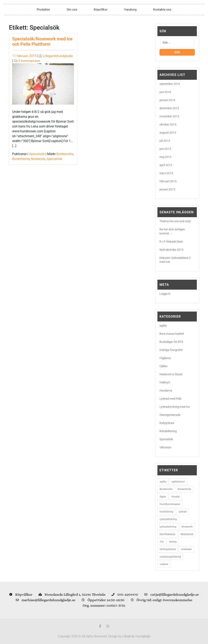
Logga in (165, 294)
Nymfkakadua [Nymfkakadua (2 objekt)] (167, 534)
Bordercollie (65, 154)
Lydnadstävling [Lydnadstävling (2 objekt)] (168, 527)
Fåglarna (165, 358)
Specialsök (37, 154)
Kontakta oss (162, 10)
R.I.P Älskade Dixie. (171, 242)
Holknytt (165, 382)
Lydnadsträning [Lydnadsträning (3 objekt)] (168, 519)
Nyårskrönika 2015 (171, 250)
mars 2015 (166, 173)
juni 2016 (165, 92)
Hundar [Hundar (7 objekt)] (176, 497)
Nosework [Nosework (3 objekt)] (187, 527)
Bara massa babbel (172, 334)
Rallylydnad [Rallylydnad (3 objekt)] (187, 534)
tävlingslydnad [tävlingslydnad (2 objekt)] (168, 549)
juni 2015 (165, 149)
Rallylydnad (167, 423)
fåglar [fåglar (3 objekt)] (163, 497)
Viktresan (165, 447)
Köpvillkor (101, 10)
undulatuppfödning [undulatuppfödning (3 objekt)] (170, 557)
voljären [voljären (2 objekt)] (164, 564)
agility (163, 326)
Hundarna (166, 390)
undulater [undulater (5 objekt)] (186, 549)
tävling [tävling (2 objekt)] (173, 542)
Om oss (72, 10)
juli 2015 (165, 141)
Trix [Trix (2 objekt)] (162, 542)
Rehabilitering (168, 431)
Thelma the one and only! (175, 221)
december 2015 (169, 108)
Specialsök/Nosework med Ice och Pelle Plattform (42, 42)
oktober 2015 (168, 124)
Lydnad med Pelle (170, 399)
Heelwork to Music (171, 374)
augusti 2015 (168, 133)
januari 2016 (167, 100)
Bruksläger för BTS (171, 342)
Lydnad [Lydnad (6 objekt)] (183, 512)
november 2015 (169, 116)
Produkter (43, 10)
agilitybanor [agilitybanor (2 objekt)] (178, 482)
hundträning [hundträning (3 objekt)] (166, 512)
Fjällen (164, 366)
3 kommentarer (29, 61)
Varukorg (130, 10)
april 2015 (166, 165)
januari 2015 (167, 189)
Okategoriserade (170, 415)
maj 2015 (165, 157)
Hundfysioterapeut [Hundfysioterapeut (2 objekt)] (170, 504)
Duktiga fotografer (171, 350)
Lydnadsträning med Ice (175, 407)
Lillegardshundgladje (58, 56)
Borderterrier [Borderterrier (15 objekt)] (184, 489)
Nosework (38, 159)
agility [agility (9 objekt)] (163, 482)
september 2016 (170, 84)
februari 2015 (168, 181)
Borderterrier (21, 159)
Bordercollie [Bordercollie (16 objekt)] (166, 489)
